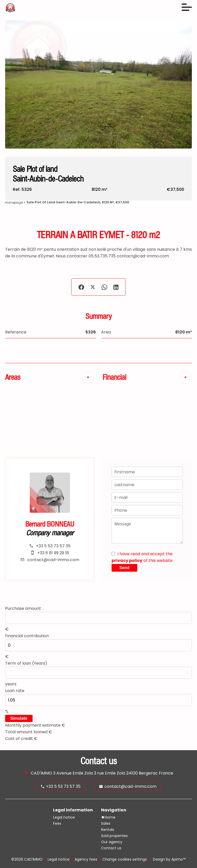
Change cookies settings (125, 859)
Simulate (19, 718)
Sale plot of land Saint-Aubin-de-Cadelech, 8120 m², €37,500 (78, 202)
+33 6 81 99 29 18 (53, 553)
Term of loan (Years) (26, 663)
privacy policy (127, 561)
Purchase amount (23, 608)
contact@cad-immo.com (53, 560)
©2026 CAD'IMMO (27, 859)
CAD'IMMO (41, 773)
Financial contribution (27, 636)
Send (124, 568)
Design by (169, 859)
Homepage (14, 202)
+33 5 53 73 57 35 (53, 546)
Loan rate (15, 691)
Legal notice (59, 859)
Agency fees (86, 859)
